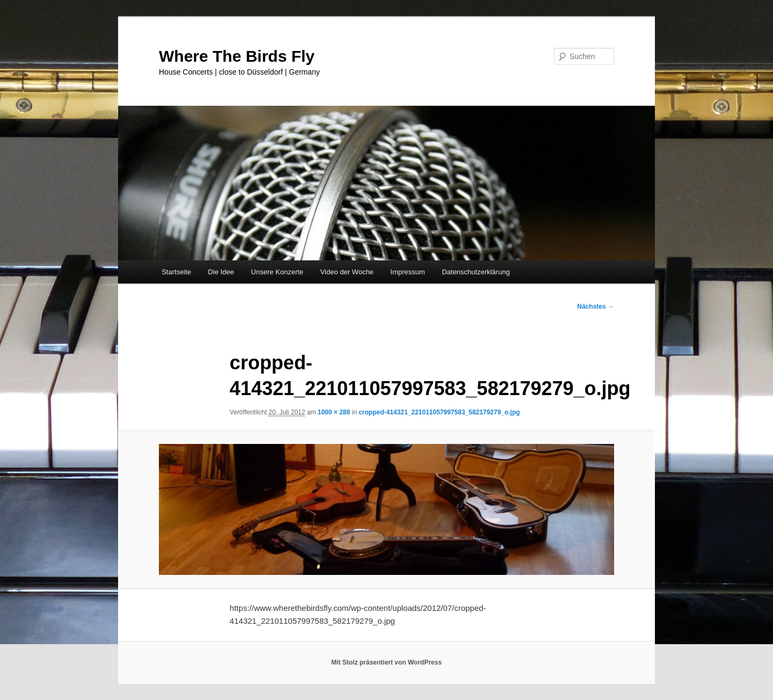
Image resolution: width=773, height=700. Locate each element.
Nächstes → (596, 307)
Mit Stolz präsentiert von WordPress (386, 662)
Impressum (407, 272)
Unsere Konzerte (278, 272)
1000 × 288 (334, 412)
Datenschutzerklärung (476, 272)
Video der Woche (347, 272)
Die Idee (221, 272)
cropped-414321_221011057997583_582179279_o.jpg (439, 412)
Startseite (176, 272)
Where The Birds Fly (237, 56)
